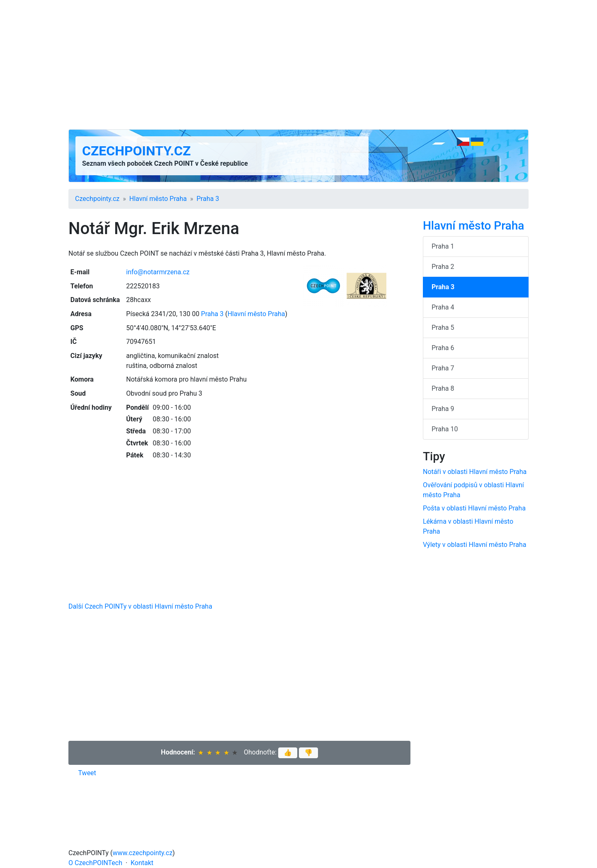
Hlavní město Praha (158, 199)
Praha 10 (445, 429)
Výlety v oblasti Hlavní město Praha (474, 545)
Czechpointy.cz (136, 151)
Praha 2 (443, 267)
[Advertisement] (298, 65)
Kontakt (142, 863)
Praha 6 (443, 348)
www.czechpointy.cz (143, 853)
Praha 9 (443, 409)
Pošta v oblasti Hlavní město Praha (474, 508)
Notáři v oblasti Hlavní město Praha (475, 472)
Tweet (87, 773)
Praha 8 (443, 388)
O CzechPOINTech (95, 863)
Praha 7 (443, 368)
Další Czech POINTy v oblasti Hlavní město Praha (140, 606)
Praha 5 (443, 328)
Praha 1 (443, 246)
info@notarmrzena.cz (158, 272)
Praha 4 (443, 307)
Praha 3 (208, 199)
